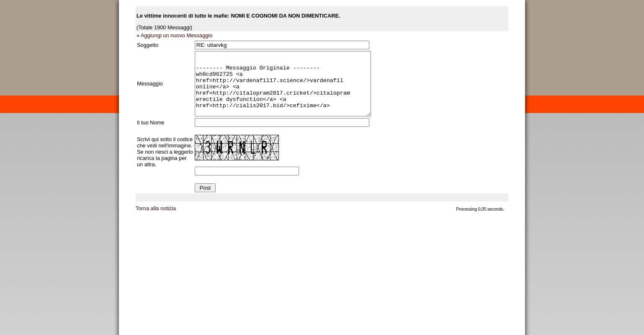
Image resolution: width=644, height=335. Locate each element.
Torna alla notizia (156, 221)
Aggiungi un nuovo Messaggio (176, 35)
